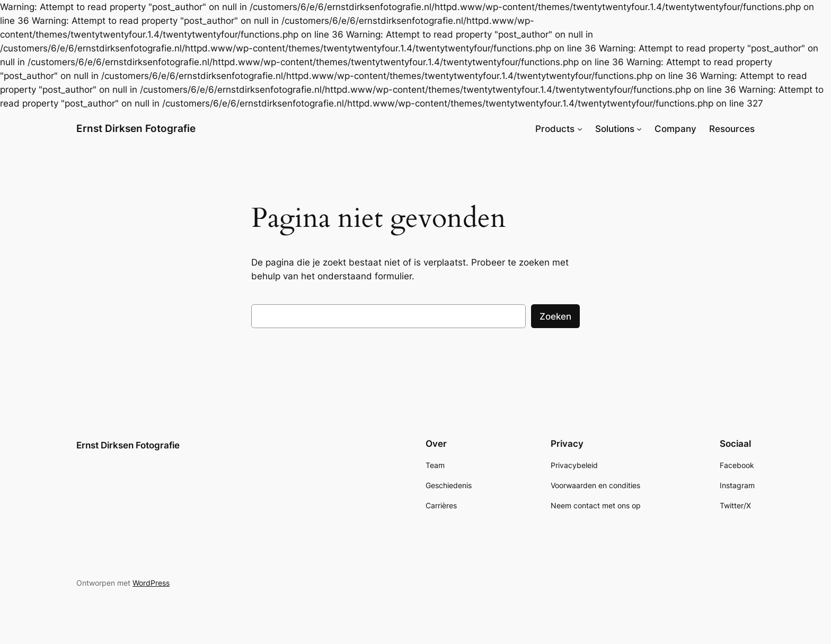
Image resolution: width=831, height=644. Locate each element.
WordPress (151, 583)
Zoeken (555, 316)
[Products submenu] (580, 129)
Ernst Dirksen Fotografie (136, 128)
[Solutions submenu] (639, 129)
